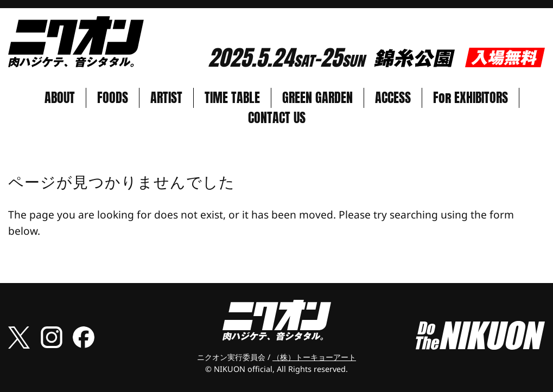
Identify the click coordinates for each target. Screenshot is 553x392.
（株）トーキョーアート (314, 357)
